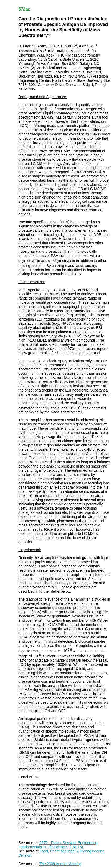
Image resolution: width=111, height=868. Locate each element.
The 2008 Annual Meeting (60, 864)
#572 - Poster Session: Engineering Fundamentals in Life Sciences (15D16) (58, 845)
